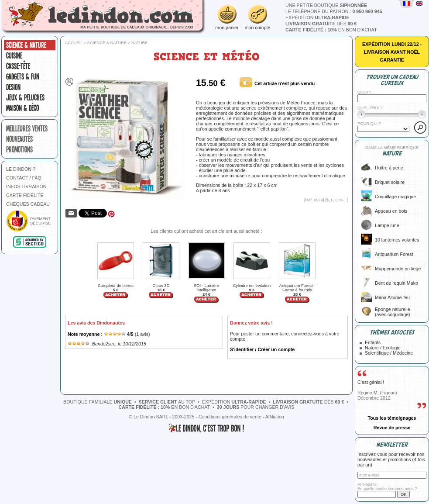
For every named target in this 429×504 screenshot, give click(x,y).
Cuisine (14, 55)
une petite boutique (326, 5)
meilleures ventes (27, 128)
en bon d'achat (331, 30)
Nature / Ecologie (383, 348)
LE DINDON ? (21, 169)
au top (167, 402)
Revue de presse (392, 428)
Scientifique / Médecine (389, 353)
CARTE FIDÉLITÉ (25, 195)
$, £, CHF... (337, 200)
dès (321, 24)
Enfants (373, 342)
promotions (19, 149)
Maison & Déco (22, 108)
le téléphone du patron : (334, 11)
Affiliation (275, 417)
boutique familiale (98, 402)
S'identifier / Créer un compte (262, 349)
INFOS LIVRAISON (26, 186)
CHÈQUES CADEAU (28, 204)
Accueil (74, 43)
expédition (317, 17)
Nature (140, 43)
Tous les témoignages (392, 418)
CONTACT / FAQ (24, 178)
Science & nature (26, 45)
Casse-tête (18, 66)
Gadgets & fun (23, 76)
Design (13, 87)
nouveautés (19, 139)
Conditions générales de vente (230, 417)
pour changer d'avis (256, 407)
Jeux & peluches (25, 97)
